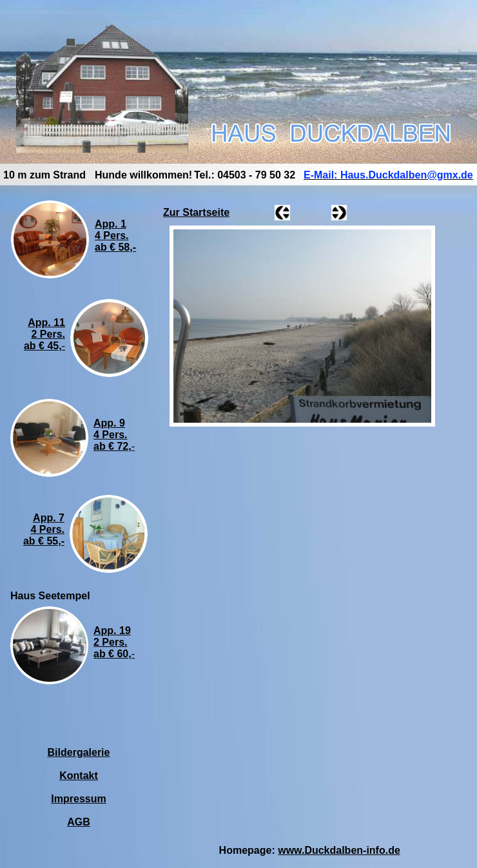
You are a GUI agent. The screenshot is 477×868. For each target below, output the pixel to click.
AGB (79, 822)
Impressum (78, 799)
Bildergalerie (79, 752)
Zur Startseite (196, 212)
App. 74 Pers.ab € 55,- (44, 529)
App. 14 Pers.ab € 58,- (115, 236)
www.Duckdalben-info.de (339, 850)
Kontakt (79, 776)
